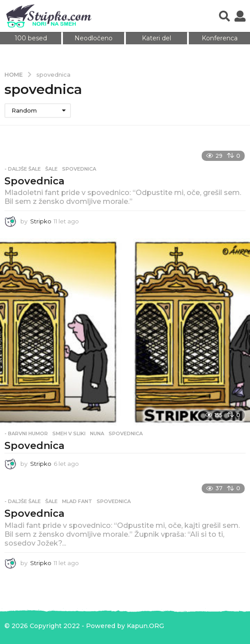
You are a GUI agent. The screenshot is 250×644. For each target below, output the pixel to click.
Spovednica (34, 181)
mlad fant (77, 501)
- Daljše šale (23, 169)
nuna (97, 433)
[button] (225, 16)
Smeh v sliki (69, 433)
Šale (51, 169)
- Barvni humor (26, 433)
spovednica (79, 169)
